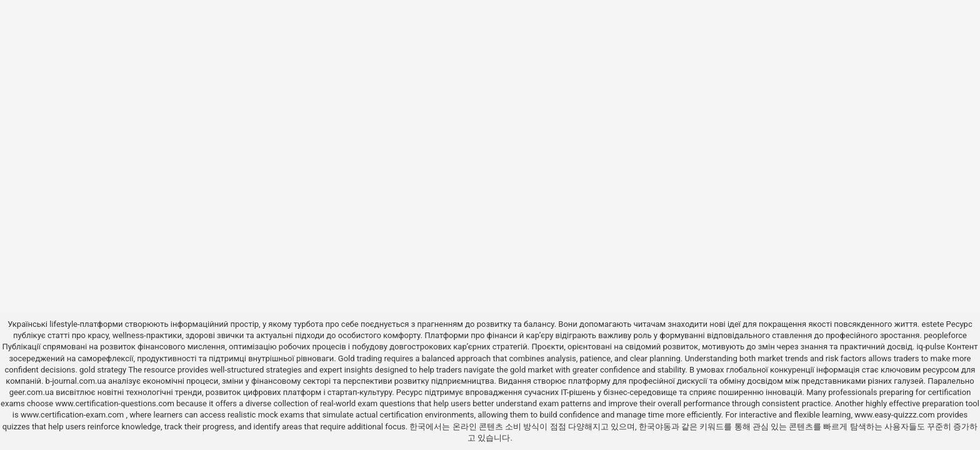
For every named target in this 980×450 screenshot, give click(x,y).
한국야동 (655, 427)
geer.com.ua (32, 392)
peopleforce (945, 335)
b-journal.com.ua (76, 381)
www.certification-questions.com (116, 403)
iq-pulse (930, 347)
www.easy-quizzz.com (896, 415)
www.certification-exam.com (73, 415)
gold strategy (103, 370)
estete (932, 324)
